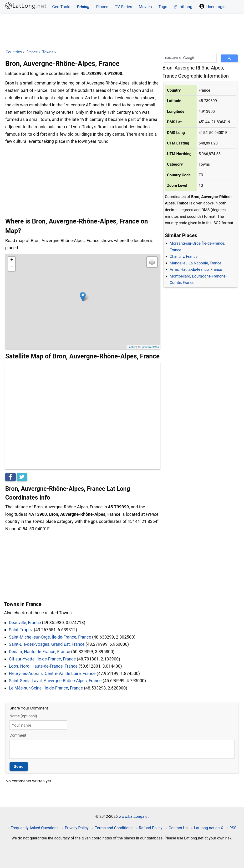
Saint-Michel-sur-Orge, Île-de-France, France (50, 637)
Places (102, 7)
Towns (48, 52)
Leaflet (132, 347)
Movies (145, 7)
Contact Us (178, 828)
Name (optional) (23, 716)
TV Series (123, 7)
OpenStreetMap (150, 347)
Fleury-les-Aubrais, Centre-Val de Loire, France (52, 673)
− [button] (12, 268)
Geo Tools (61, 7)
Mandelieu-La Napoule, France (196, 263)
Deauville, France (25, 622)
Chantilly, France (184, 256)
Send (19, 766)
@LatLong (183, 7)
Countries (14, 52)
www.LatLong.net (134, 816)
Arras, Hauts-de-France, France (196, 270)
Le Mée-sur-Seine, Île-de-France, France (46, 688)
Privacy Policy (77, 828)
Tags (163, 7)
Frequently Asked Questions (35, 828)
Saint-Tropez (21, 630)
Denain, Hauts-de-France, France (39, 652)
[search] (188, 58)
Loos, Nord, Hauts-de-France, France (43, 666)
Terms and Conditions (114, 828)
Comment (18, 735)
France (32, 52)
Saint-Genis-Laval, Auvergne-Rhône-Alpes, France (55, 681)
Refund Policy (151, 828)
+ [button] (12, 260)
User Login (212, 6)
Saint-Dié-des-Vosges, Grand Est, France (47, 644)
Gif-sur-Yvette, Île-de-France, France (42, 659)
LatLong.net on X (208, 828)
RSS (233, 828)
